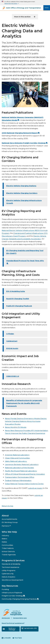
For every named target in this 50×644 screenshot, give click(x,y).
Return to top (7, 506)
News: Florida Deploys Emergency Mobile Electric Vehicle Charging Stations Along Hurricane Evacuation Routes (26, 421)
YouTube (17, 638)
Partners (6, 526)
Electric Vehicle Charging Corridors (22, 193)
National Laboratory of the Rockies (19, 468)
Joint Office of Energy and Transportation (23, 8)
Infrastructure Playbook (12, 593)
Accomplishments (9, 519)
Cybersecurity (8, 574)
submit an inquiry (35, 488)
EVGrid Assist (12, 348)
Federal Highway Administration (18, 480)
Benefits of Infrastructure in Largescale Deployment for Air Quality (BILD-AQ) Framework (24, 403)
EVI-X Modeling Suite (16, 291)
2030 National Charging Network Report (21, 133)
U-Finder (10, 334)
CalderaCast (12, 341)
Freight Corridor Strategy (13, 596)
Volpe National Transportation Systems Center (24, 484)
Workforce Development (12, 580)
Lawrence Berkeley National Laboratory (22, 464)
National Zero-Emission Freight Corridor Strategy (25, 143)
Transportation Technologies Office (20, 477)
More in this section (22, 17)
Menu (47, 8)
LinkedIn (6, 638)
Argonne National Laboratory (17, 455)
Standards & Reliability (11, 564)
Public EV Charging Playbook (19, 306)
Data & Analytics (8, 577)
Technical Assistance (10, 567)
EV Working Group (10, 522)
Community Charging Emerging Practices (20, 599)
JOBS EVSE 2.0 (13, 376)
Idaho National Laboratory (16, 461)
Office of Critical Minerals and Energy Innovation (25, 474)
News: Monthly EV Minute (16, 427)
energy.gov (6, 618)
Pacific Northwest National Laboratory (21, 471)
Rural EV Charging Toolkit (18, 299)
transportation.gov (20, 618)
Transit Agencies (9, 555)
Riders (4, 539)
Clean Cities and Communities (17, 458)
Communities (7, 545)
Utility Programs (9, 570)
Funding (5, 589)
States (4, 542)
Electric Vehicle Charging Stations (21, 186)
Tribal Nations (8, 548)
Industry (5, 535)
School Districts (8, 551)
